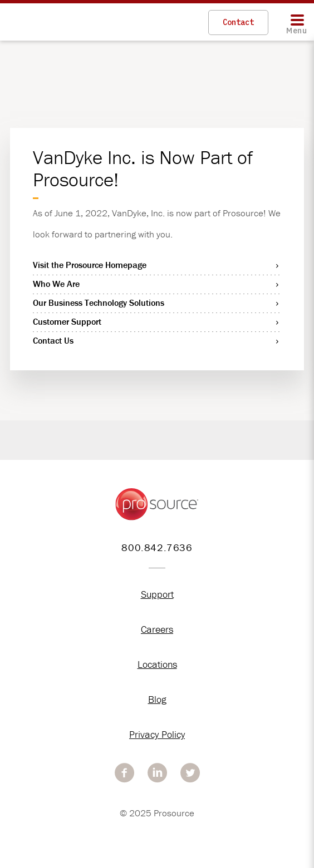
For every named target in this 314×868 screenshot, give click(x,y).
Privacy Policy (157, 734)
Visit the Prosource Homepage (90, 265)
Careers (157, 629)
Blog (157, 699)
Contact (238, 22)
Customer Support (67, 321)
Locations (157, 664)
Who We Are (56, 284)
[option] (157, 460)
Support (157, 594)
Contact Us (53, 340)
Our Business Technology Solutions (99, 302)
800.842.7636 (157, 547)
